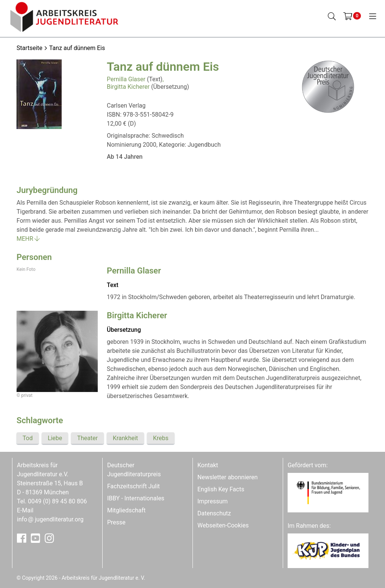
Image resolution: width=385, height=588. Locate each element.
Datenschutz (214, 513)
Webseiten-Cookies (223, 525)
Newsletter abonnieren (227, 477)
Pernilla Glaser (126, 79)
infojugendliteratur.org (50, 519)
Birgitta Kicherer (128, 87)
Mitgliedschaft (126, 510)
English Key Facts (221, 489)
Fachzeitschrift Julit (133, 486)
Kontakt (208, 465)
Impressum (213, 501)
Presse (116, 522)
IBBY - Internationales (136, 498)
